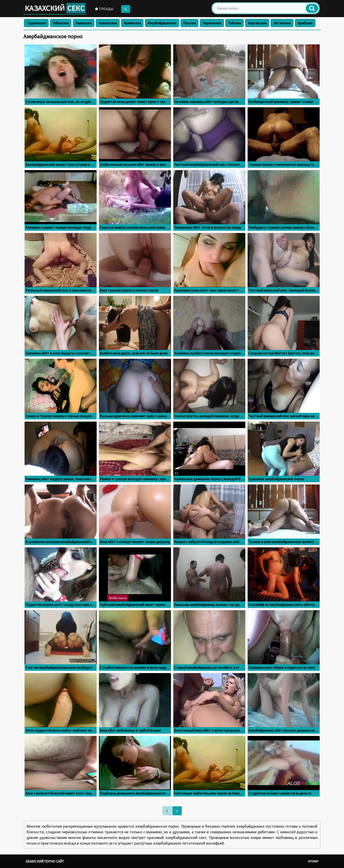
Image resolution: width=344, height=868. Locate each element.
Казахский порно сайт (45, 861)
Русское (189, 23)
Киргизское (257, 23)
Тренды (104, 9)
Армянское (132, 23)
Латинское (282, 23)
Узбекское (61, 23)
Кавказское (108, 23)
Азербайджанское (162, 23)
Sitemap (313, 861)
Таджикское (36, 23)
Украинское (212, 23)
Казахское (84, 23)
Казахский (55, 8)
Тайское (235, 23)
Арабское (305, 23)
